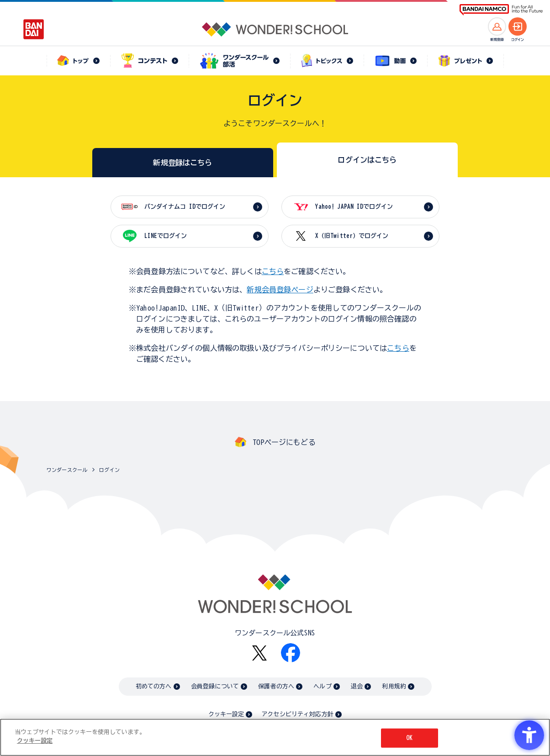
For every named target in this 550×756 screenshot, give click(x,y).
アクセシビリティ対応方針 (297, 714)
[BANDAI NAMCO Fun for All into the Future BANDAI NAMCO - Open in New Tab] (501, 10)
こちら (273, 271)
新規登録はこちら (182, 163)
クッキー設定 (226, 714)
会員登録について (215, 686)
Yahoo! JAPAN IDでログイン (354, 207)
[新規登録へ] (497, 26)
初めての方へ (154, 686)
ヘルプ (322, 686)
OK (409, 738)
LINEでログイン (166, 236)
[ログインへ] (518, 26)
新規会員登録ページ (280, 290)
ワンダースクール (67, 470)
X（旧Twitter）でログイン (352, 236)
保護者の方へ (276, 686)
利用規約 (394, 686)
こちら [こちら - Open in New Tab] (398, 348)
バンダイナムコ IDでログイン (185, 207)
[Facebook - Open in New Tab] (291, 653)
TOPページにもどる (284, 442)
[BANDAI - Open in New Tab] (34, 29)
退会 (357, 686)
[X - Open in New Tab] (259, 653)
